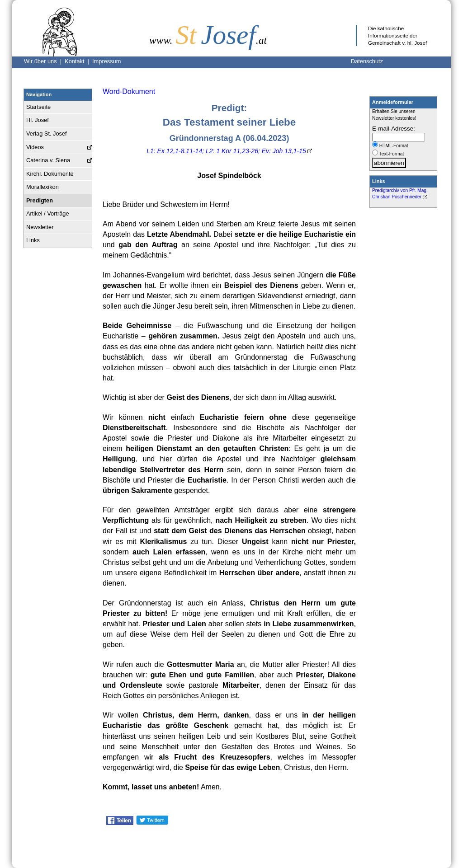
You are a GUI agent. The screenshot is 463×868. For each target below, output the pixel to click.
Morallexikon (43, 187)
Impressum (106, 61)
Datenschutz (367, 61)
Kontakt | (78, 61)
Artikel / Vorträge (48, 213)
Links (33, 240)
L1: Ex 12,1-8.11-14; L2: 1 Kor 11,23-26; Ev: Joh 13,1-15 (226, 151)
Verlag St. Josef (47, 134)
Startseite (38, 107)
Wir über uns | (44, 61)
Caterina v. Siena (48, 160)
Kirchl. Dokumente (50, 174)
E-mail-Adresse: (394, 129)
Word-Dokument (129, 91)
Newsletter (40, 227)
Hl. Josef (38, 120)
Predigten (40, 200)
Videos (35, 147)
